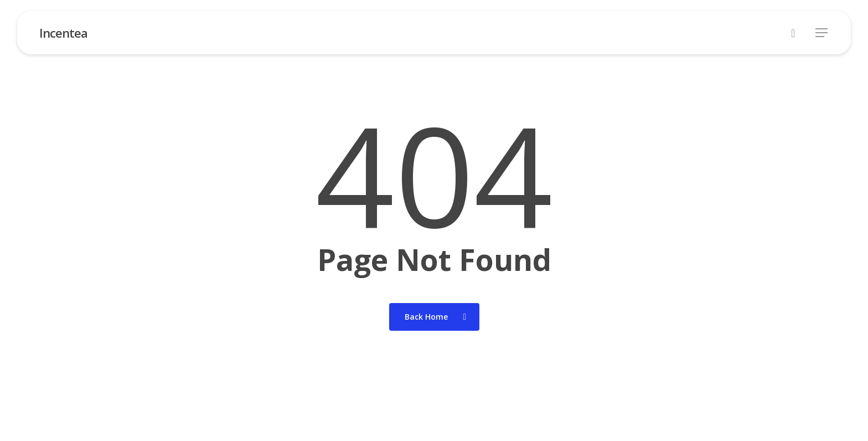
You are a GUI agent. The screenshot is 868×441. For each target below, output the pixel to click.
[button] (822, 33)
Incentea (63, 33)
